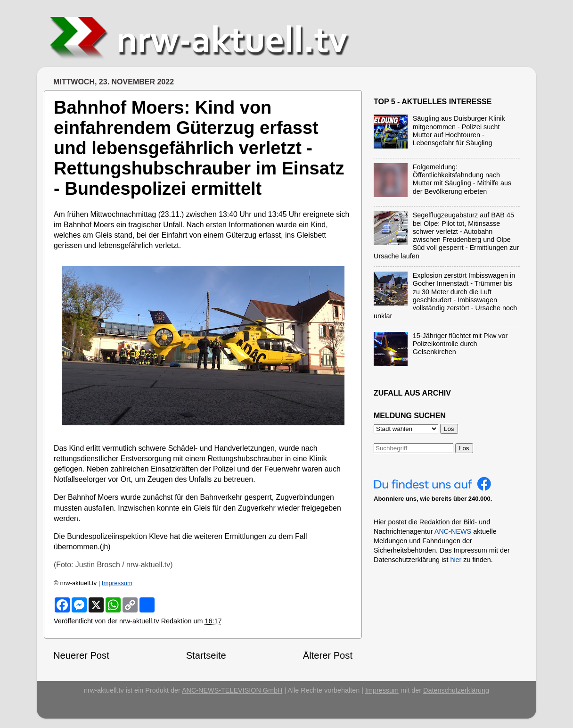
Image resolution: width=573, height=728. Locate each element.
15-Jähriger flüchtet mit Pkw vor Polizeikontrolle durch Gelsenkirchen (460, 344)
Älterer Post (328, 655)
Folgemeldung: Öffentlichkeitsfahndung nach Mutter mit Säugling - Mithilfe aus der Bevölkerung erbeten (462, 179)
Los (464, 448)
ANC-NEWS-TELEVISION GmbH (232, 690)
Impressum (117, 583)
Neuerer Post (81, 655)
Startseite (206, 655)
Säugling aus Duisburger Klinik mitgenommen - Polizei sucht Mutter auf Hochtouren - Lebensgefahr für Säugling (459, 131)
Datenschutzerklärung (456, 690)
